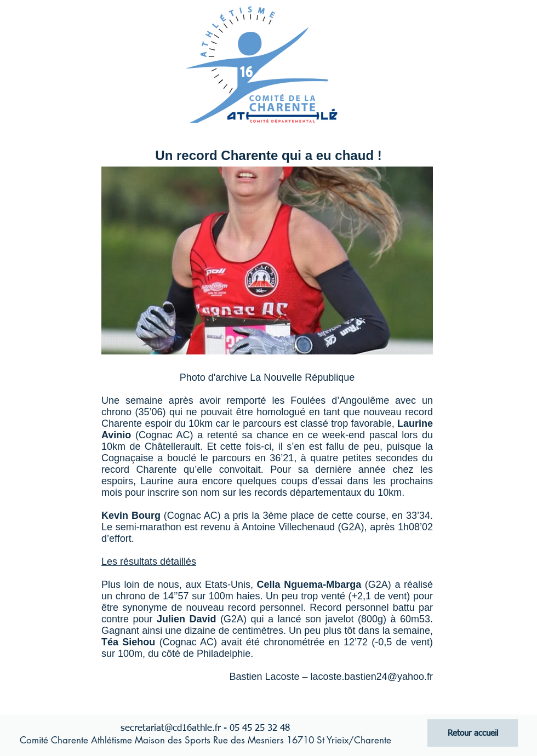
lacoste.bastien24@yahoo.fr (372, 677)
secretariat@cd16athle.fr (171, 728)
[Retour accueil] (473, 733)
